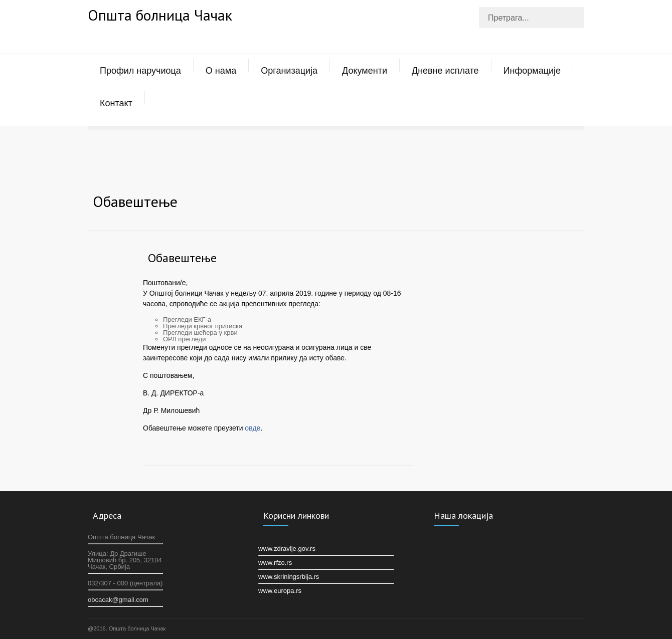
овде (253, 428)
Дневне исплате (445, 71)
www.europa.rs (280, 591)
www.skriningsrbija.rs (289, 577)
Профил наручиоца (140, 71)
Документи (365, 71)
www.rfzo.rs (275, 563)
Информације (532, 71)
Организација (289, 71)
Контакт (116, 103)
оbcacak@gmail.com (118, 600)
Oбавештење (182, 258)
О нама (221, 71)
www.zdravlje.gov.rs (287, 549)
